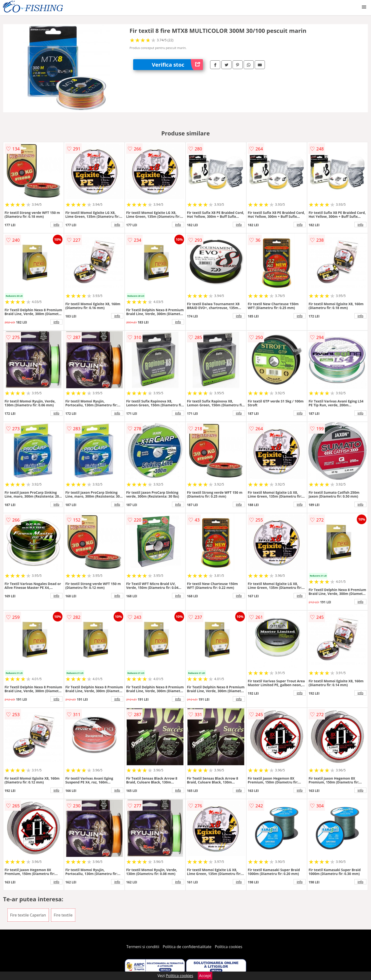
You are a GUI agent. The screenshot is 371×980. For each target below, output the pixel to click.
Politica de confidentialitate (187, 947)
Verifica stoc (177, 65)
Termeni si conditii (143, 947)
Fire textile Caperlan (28, 915)
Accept (205, 976)
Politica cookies (229, 947)
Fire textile (63, 915)
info (56, 225)
